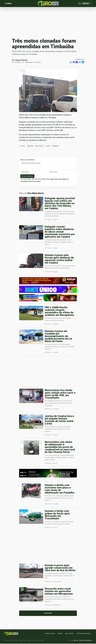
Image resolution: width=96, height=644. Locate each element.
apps (60, 634)
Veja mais (48, 614)
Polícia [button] (48, 146)
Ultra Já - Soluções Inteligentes (83, 641)
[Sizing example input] (87, 4)
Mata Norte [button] (40, 146)
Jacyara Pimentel (21, 61)
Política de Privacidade (83, 634)
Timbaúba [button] (30, 146)
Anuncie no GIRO (50, 634)
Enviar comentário (27, 176)
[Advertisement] (48, 23)
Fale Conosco (69, 634)
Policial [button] (22, 146)
